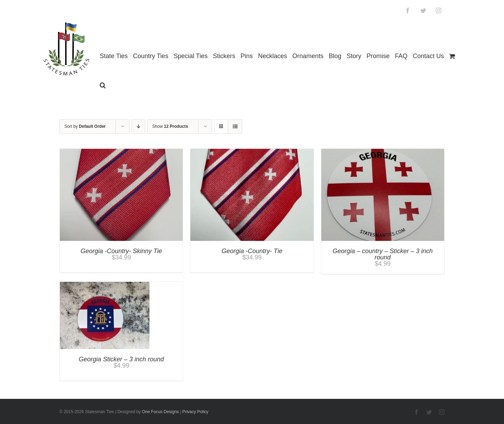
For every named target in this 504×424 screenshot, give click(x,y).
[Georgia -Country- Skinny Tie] (121, 152)
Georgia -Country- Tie (252, 251)
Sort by (85, 126)
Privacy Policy (195, 412)
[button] (103, 85)
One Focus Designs (160, 412)
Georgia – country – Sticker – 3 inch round (383, 254)
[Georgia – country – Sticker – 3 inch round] (383, 152)
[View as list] (235, 127)
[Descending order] (138, 127)
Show (170, 126)
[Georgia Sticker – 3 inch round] (105, 285)
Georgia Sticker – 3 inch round (121, 359)
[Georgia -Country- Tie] (252, 152)
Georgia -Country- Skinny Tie (121, 251)
